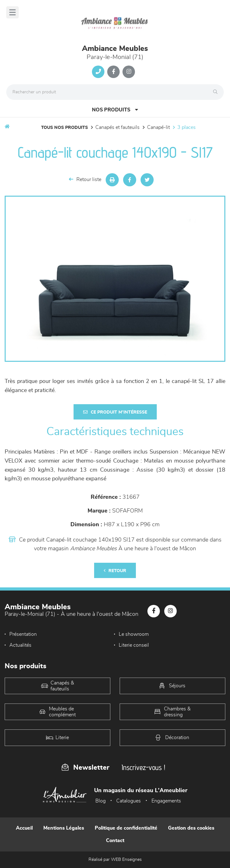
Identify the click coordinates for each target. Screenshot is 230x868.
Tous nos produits (65, 128)
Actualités (20, 645)
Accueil (24, 828)
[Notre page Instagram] (129, 72)
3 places (187, 127)
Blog (101, 801)
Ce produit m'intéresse (115, 412)
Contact (115, 841)
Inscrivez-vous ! (143, 767)
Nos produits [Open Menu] (115, 110)
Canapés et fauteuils (117, 127)
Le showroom (134, 634)
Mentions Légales (64, 828)
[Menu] (12, 12)
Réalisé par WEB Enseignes (115, 860)
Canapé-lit (158, 127)
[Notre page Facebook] (113, 72)
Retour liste (85, 179)
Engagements (166, 801)
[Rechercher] (217, 92)
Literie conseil (134, 645)
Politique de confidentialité (126, 828)
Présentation (23, 634)
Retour (115, 571)
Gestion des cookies (191, 828)
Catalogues (129, 801)
